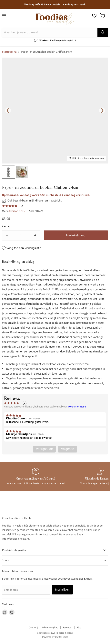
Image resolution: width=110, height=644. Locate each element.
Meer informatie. (77, 407)
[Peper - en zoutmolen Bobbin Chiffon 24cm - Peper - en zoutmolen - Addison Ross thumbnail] (8, 172)
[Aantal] (21, 235)
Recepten (67, 628)
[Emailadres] (26, 590)
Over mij (33, 628)
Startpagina (9, 52)
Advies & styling (50, 628)
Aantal (6, 227)
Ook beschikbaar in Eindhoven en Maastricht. (35, 201)
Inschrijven (62, 590)
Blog (79, 628)
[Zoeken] (50, 32)
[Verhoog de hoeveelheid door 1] (35, 235)
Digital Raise (62, 637)
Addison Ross (16, 211)
